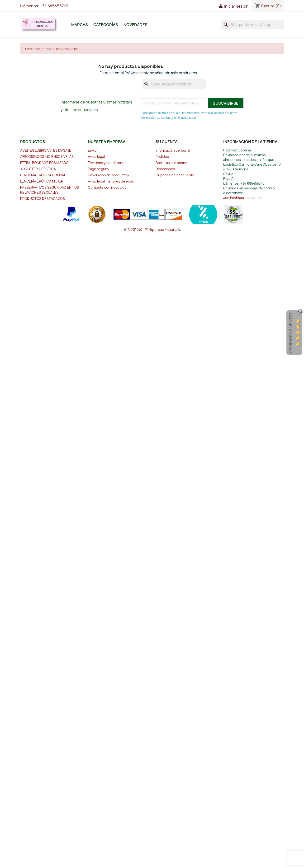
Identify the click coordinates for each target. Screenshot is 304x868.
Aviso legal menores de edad (111, 181)
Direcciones (165, 169)
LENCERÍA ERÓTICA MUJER (42, 181)
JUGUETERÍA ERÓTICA (38, 169)
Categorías (106, 25)
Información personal (173, 150)
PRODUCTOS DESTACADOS (43, 199)
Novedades (135, 25)
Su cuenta (167, 142)
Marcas (80, 25)
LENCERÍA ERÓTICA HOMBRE (43, 175)
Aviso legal (96, 157)
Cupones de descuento (175, 175)
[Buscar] (252, 25)
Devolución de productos (108, 175)
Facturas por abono (171, 163)
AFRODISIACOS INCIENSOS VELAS (47, 157)
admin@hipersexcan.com (244, 198)
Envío (92, 150)
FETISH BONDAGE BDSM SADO (44, 163)
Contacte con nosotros (107, 187)
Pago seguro (98, 169)
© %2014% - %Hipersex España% (152, 230)
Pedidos (162, 157)
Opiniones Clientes (291, 333)
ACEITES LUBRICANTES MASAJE (46, 150)
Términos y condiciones (107, 163)
